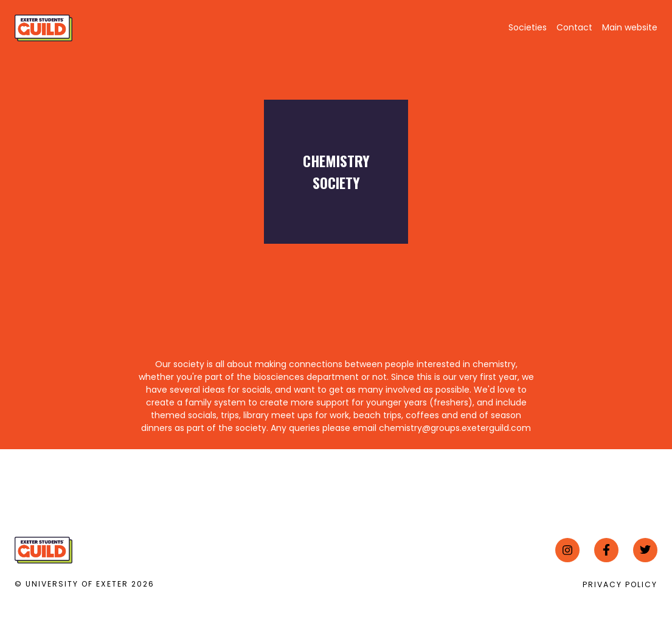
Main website (630, 27)
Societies (528, 27)
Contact (574, 27)
